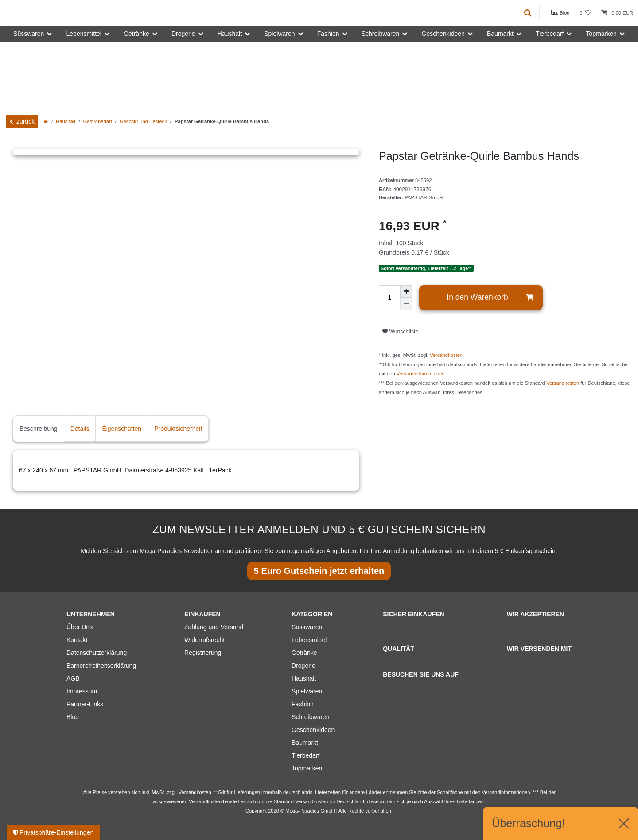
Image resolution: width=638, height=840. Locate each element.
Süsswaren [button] (29, 34)
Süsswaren (307, 627)
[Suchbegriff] (268, 13)
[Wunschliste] (585, 13)
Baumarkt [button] (500, 34)
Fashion (303, 704)
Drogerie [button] (183, 34)
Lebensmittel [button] (84, 34)
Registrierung (203, 653)
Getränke (304, 653)
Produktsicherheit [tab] (178, 429)
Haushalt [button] (230, 34)
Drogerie (303, 666)
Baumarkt (305, 743)
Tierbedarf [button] (550, 34)
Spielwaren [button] (279, 34)
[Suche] (528, 13)
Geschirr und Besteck (143, 121)
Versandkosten (446, 355)
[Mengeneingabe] (389, 298)
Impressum (82, 691)
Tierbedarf (305, 755)
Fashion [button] (328, 34)
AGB (73, 678)
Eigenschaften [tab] (122, 429)
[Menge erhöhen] (406, 291)
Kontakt (77, 640)
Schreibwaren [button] (381, 34)
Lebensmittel (309, 640)
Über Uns (80, 627)
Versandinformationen (421, 374)
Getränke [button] (136, 34)
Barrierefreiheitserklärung (101, 666)
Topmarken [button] (601, 34)
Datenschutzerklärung (97, 653)
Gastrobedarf (98, 121)
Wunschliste (400, 332)
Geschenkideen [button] (443, 34)
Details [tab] (80, 429)
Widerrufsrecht (204, 640)
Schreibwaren (311, 717)
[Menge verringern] (406, 304)
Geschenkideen (313, 730)
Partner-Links (85, 704)
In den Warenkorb (490, 297)
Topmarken (307, 768)
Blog (560, 12)
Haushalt (66, 121)
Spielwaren (307, 691)
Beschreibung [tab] (39, 429)
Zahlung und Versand (214, 627)
